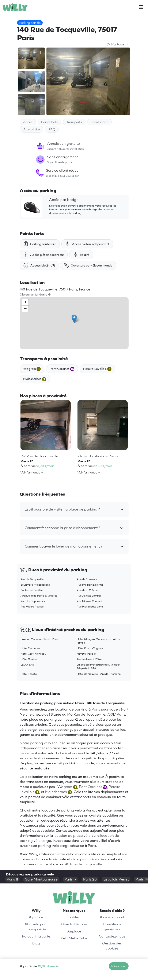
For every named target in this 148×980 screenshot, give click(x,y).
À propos (36, 917)
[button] (74, 509)
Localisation (99, 122)
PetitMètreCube (74, 938)
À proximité (31, 129)
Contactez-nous (112, 936)
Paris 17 (70, 879)
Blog (36, 943)
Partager (116, 44)
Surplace (74, 931)
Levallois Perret (116, 879)
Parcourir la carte (36, 936)
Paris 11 (12, 879)
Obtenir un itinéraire (35, 294)
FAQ (52, 129)
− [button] (25, 309)
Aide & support (112, 917)
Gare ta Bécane (74, 924)
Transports (74, 122)
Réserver (119, 966)
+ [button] (25, 302)
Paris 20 (90, 879)
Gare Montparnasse (41, 879)
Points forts (49, 122)
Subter (74, 917)
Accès (28, 122)
